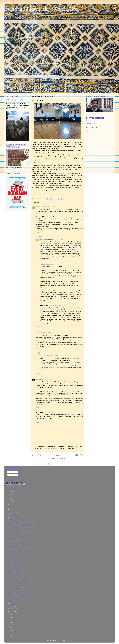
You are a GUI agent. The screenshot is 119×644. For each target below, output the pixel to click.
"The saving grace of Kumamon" (17, 100)
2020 (10, 617)
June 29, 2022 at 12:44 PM (50, 412)
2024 (10, 497)
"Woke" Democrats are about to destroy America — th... (25, 522)
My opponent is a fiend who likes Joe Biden (21, 592)
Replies (40, 236)
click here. (48, 194)
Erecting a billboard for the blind (18, 566)
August (12, 515)
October (12, 509)
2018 (10, 622)
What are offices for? (15, 598)
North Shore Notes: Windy (17, 553)
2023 (10, 499)
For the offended (91, 123)
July (11, 517)
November (13, 507)
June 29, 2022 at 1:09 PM (51, 264)
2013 (10, 635)
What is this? (90, 133)
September (13, 512)
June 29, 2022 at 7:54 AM (45, 333)
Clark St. (38, 207)
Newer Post (36, 455)
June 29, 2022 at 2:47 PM (55, 305)
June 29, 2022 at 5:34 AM (48, 207)
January (12, 611)
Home (58, 455)
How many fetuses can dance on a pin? (20, 530)
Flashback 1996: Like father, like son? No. (21, 551)
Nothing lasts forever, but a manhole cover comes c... (24, 548)
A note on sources (14, 540)
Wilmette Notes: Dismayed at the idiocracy (21, 590)
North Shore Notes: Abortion (17, 535)
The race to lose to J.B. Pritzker (18, 569)
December (13, 504)
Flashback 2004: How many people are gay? (22, 533)
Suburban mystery (15, 564)
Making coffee (14, 559)
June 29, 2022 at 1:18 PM (51, 356)
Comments (11, 475)
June (11, 520)
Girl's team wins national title (18, 587)
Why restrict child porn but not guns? (20, 579)
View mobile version (57, 459)
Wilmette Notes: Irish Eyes (17, 572)
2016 (10, 628)
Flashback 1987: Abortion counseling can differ (22, 527)
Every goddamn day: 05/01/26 (40, 9)
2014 (10, 633)
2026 (10, 492)
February (13, 609)
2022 (10, 502)
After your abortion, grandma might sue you (21, 538)
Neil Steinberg (44, 239)
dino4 (58, 640)
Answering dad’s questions (17, 561)
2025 (10, 494)
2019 (10, 620)
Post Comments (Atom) (46, 464)
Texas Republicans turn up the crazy (19, 543)
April (12, 603)
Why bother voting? (15, 525)
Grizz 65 (38, 379)
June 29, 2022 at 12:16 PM (48, 379)
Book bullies (13, 556)
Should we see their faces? (17, 574)
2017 (10, 625)
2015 (10, 630)
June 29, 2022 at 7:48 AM (57, 239)
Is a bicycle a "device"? (16, 582)
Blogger (69, 640)
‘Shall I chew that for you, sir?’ (18, 546)
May (11, 601)
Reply (37, 233)
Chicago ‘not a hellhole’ (16, 585)
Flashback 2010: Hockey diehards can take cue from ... (24, 577)
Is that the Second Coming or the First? (20, 595)
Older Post (79, 455)
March (12, 606)
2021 (10, 615)
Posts (9, 472)
